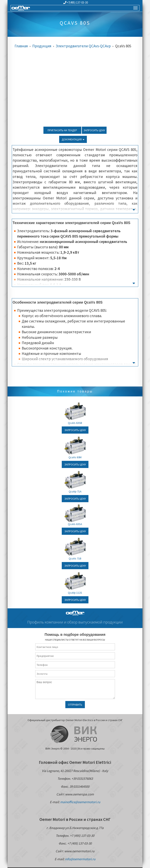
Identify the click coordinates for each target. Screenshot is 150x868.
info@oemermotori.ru (80, 859)
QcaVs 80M (75, 457)
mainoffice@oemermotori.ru (80, 802)
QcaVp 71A (75, 491)
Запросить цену (94, 130)
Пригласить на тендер (62, 130)
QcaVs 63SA (75, 524)
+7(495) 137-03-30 (76, 2)
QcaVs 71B (75, 558)
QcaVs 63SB (75, 423)
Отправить (75, 705)
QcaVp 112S (75, 593)
